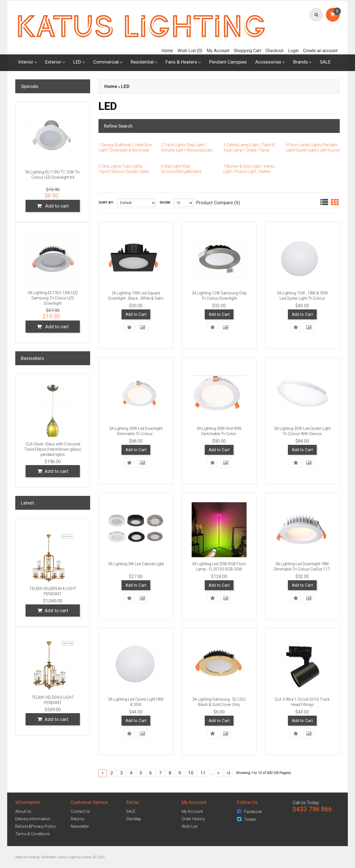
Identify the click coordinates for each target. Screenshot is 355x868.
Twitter (247, 819)
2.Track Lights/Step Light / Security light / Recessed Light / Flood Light (187, 150)
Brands (301, 62)
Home (167, 51)
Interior (26, 62)
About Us (23, 811)
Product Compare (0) (218, 203)
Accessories (268, 62)
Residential (142, 62)
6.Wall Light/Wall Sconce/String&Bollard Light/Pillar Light (181, 171)
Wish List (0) (190, 51)
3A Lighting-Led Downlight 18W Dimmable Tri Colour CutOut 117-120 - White (302, 569)
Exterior (53, 62)
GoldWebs (49, 857)
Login (293, 51)
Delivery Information (33, 819)
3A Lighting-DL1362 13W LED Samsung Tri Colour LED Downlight (53, 298)
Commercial (106, 62)
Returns (78, 819)
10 (191, 773)
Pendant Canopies (228, 62)
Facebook (249, 812)
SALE (325, 62)
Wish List (190, 826)
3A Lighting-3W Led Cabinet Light (136, 564)
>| (228, 773)
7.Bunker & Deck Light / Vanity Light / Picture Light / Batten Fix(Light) (249, 171)
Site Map (134, 819)
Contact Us (80, 811)
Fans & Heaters (181, 62)
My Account (218, 51)
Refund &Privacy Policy (35, 826)
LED (77, 62)
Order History (193, 819)
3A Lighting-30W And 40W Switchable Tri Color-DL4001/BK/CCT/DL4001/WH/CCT (221, 434)
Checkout (274, 51)
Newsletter (80, 826)
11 (203, 773)
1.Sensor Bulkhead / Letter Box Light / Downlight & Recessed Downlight (125, 150)
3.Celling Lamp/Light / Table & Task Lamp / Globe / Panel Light (249, 150)
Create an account (320, 51)
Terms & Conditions (33, 834)
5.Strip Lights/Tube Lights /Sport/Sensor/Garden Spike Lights (124, 171)
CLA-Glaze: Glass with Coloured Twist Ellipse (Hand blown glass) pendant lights (53, 449)
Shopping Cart (247, 51)
